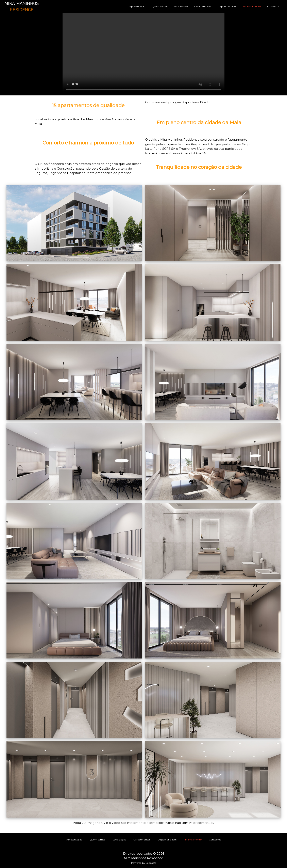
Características (203, 6)
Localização (181, 6)
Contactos (273, 6)
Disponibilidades (227, 6)
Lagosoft (151, 863)
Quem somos (160, 6)
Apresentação (137, 6)
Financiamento (252, 6)
